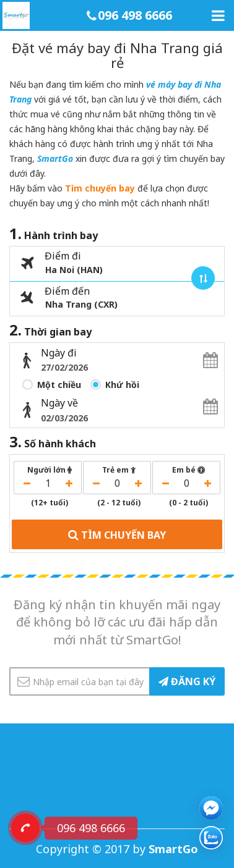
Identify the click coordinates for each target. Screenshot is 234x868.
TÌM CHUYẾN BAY (117, 534)
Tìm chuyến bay (100, 188)
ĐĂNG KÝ (187, 681)
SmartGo (55, 158)
